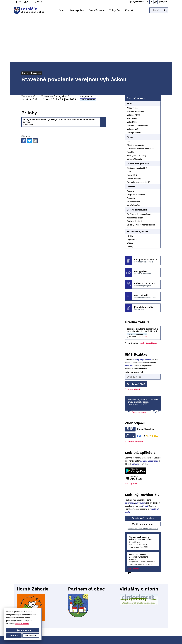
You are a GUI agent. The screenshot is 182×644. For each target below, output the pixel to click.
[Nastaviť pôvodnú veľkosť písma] (152, 2)
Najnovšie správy (139, 367)
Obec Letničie (132, 638)
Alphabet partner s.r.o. (102, 638)
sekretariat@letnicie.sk (159, 627)
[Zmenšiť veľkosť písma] (148, 2)
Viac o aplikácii (131, 438)
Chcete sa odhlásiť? (133, 344)
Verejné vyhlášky (88, 54)
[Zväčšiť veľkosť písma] (155, 2)
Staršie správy (133, 523)
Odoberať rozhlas (143, 473)
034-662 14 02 (155, 621)
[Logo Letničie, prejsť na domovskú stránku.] (29, 10)
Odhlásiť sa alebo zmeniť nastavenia (143, 483)
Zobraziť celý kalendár (134, 396)
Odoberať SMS (136, 339)
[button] (152, 366)
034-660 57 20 (155, 624)
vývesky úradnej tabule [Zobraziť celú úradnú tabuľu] (148, 298)
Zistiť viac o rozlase (143, 479)
